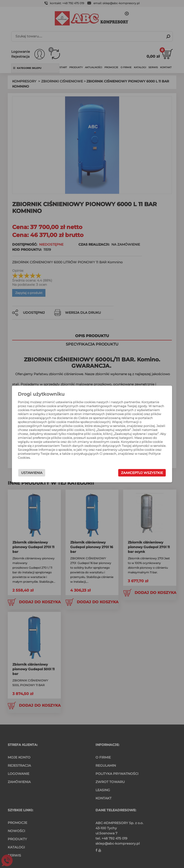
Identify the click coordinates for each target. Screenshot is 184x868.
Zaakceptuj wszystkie (135, 473)
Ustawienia (38, 473)
